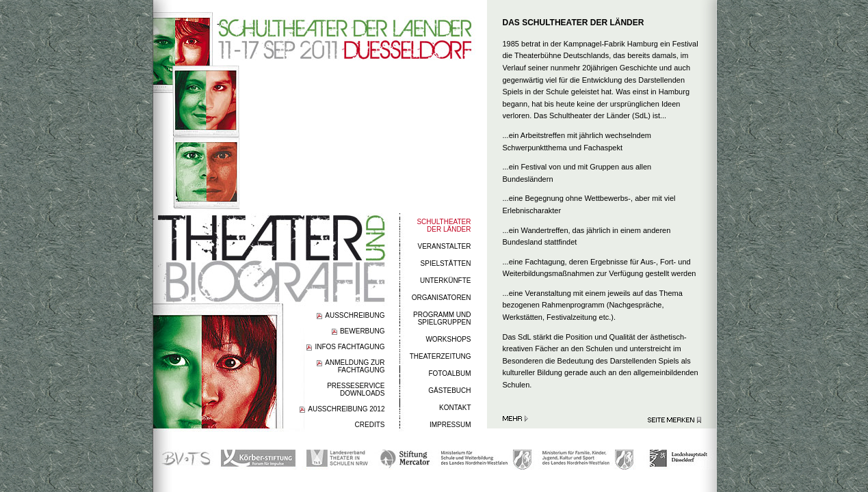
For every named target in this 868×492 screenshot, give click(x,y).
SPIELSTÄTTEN (446, 263)
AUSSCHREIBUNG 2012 (346, 409)
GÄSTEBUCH (449, 391)
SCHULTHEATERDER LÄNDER (444, 225)
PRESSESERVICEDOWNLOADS (356, 389)
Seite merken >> (674, 420)
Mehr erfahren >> (515, 419)
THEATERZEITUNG (440, 356)
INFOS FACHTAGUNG (350, 347)
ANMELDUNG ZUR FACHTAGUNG (355, 366)
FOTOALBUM (449, 373)
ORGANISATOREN (442, 298)
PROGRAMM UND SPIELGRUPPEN (442, 318)
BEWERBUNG (363, 331)
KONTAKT (455, 408)
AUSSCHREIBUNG (355, 315)
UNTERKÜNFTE (445, 281)
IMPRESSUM (450, 425)
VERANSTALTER (445, 246)
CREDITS (370, 425)
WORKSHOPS (448, 339)
